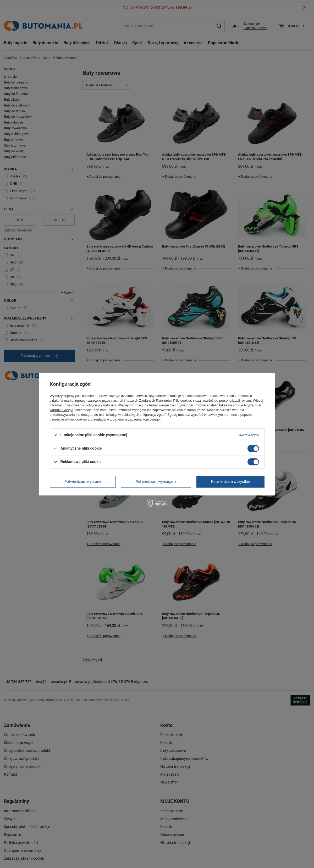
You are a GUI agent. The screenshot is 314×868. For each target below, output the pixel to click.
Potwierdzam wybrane (83, 481)
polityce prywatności (101, 405)
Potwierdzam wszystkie (230, 481)
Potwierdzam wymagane (156, 481)
